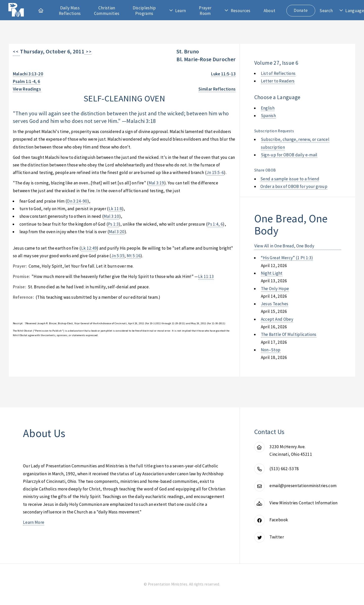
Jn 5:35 (118, 256)
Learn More (34, 522)
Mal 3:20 (117, 232)
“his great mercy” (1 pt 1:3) (287, 258)
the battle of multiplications (289, 334)
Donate (301, 10)
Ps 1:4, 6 (215, 224)
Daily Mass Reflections (70, 11)
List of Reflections (278, 73)
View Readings (27, 89)
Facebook (279, 520)
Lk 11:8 (115, 209)
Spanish (268, 116)
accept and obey (277, 319)
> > (88, 52)
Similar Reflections (217, 89)
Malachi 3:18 (141, 121)
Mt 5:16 (134, 256)
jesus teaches (275, 304)
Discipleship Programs (144, 11)
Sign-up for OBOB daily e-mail (289, 155)
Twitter (277, 537)
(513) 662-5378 (284, 469)
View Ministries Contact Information (303, 503)
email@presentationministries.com (303, 486)
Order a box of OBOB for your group (294, 186)
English (268, 108)
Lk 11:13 (206, 276)
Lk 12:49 (89, 248)
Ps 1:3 (113, 224)
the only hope (275, 289)
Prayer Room (205, 11)
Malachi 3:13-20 (28, 74)
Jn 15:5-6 (215, 172)
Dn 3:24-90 (77, 201)
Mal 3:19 (156, 183)
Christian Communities (107, 11)
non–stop (271, 350)
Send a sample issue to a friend (290, 179)
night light (272, 273)
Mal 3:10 (111, 216)
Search (326, 11)
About (270, 11)
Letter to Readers (278, 81)
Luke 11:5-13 (223, 74)
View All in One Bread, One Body (284, 246)
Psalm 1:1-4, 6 (27, 81)
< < (17, 52)
